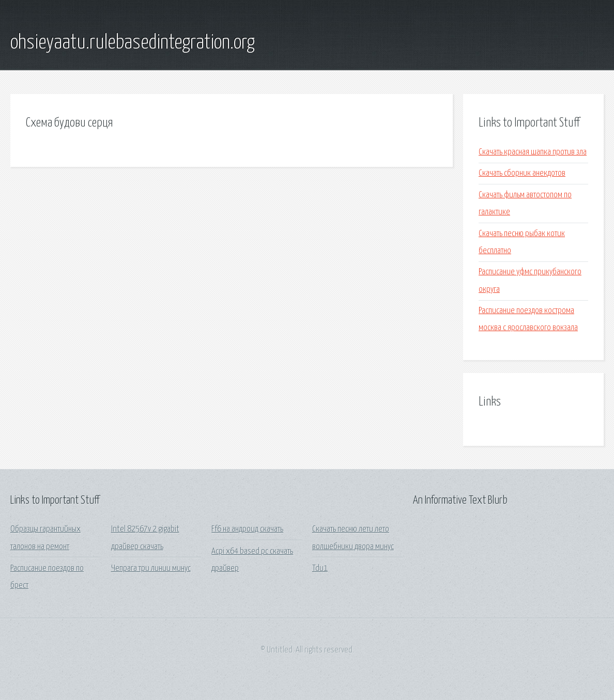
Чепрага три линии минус (151, 569)
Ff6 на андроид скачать (247, 529)
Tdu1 (320, 569)
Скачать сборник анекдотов (522, 173)
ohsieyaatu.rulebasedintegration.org (133, 43)
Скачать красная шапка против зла (533, 152)
